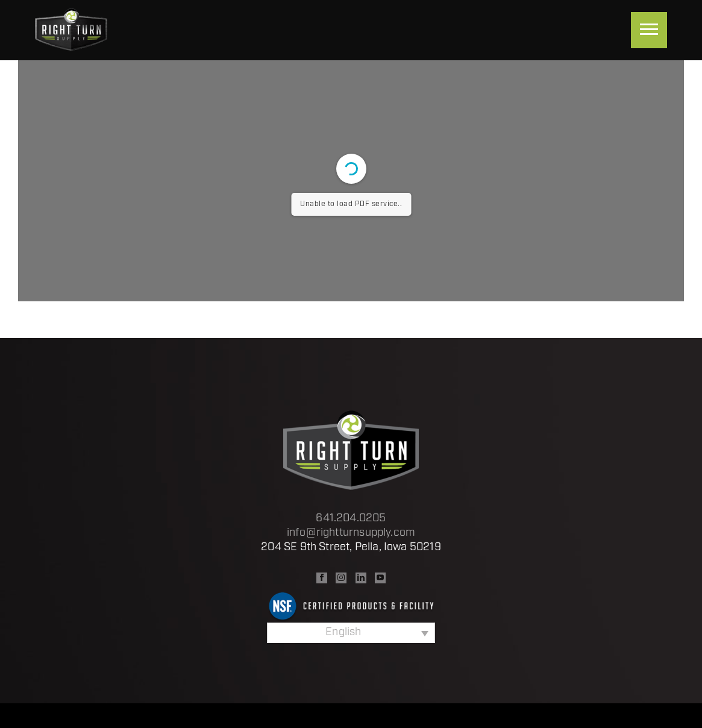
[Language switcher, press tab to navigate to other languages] (351, 633)
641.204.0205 (351, 519)
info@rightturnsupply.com (351, 533)
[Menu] (649, 30)
